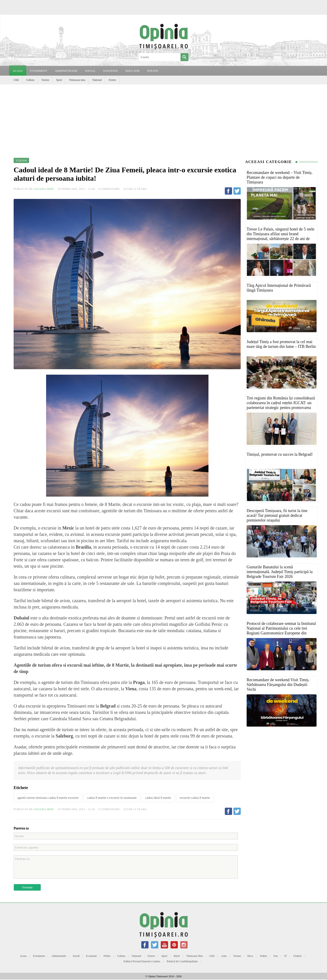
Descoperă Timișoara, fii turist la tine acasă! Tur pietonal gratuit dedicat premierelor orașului (277, 515)
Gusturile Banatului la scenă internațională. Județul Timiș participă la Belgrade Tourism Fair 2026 (280, 572)
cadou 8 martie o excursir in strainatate (112, 798)
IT (286, 956)
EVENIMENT (39, 71)
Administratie (59, 956)
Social (76, 956)
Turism (45, 80)
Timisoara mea (77, 80)
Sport (59, 80)
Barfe (177, 956)
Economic (92, 956)
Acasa (18, 71)
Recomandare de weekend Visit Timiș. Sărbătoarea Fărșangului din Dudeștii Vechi (278, 685)
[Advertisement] (163, 119)
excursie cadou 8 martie (195, 798)
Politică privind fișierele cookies (142, 961)
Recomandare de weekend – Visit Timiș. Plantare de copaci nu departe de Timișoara (280, 177)
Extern (112, 80)
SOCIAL (90, 71)
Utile (16, 80)
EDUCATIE (133, 71)
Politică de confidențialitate (182, 961)
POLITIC (153, 71)
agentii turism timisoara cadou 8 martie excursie (48, 798)
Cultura (30, 80)
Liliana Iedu (44, 189)
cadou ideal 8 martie (158, 798)
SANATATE (110, 71)
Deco (250, 956)
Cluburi (297, 956)
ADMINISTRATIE (66, 71)
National (97, 80)
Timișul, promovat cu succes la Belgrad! (280, 454)
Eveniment (39, 956)
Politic (107, 956)
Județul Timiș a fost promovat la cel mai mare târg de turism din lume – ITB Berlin (281, 344)
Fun (276, 956)
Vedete (263, 956)
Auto (224, 956)
